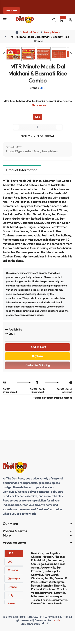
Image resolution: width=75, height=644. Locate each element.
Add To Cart (38, 347)
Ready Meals (52, 32)
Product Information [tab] (22, 170)
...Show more (38, 105)
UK (10, 562)
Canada (13, 570)
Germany (14, 579)
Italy (10, 595)
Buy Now (37, 356)
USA (11, 553)
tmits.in (56, 620)
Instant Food (31, 32)
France (12, 587)
